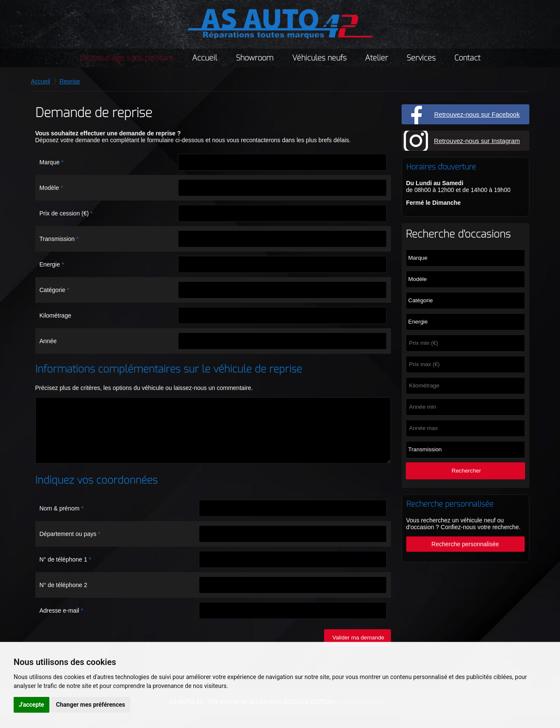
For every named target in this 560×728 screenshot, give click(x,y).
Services (421, 58)
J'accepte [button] (32, 705)
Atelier (376, 58)
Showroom (255, 58)
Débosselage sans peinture (126, 58)
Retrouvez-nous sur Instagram (477, 141)
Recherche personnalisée (469, 544)
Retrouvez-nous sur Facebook (477, 114)
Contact (467, 58)
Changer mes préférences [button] (91, 705)
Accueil (205, 58)
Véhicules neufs (319, 58)
